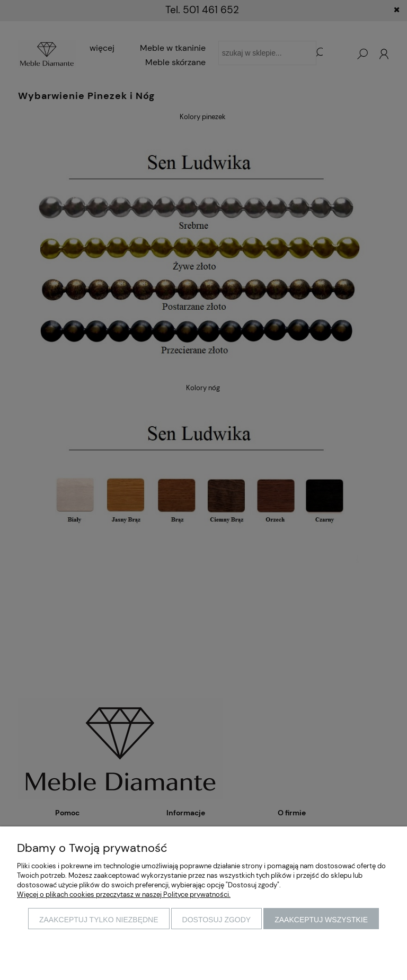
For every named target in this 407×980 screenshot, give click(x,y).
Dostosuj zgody (217, 920)
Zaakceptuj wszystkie (321, 920)
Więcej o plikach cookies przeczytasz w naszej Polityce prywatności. (124, 894)
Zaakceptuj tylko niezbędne (99, 920)
